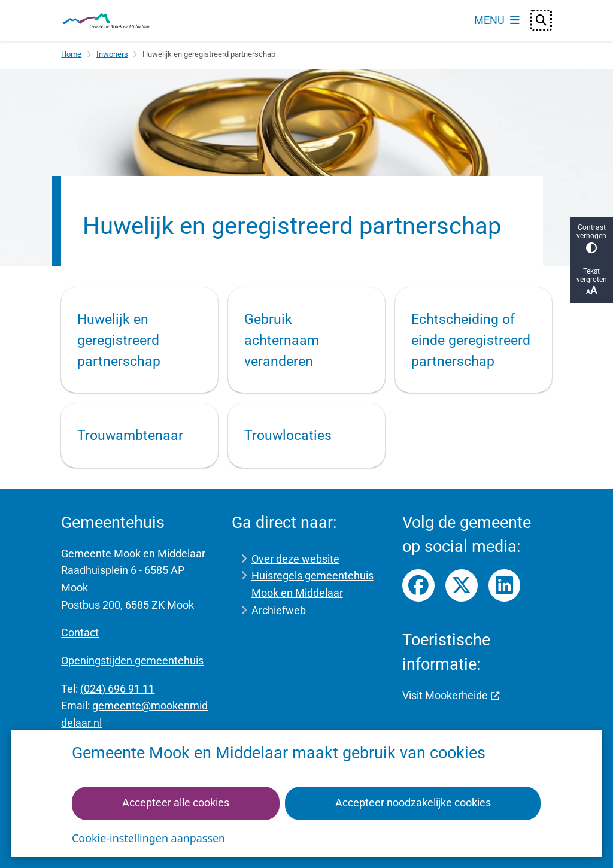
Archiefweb (279, 610)
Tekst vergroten (591, 282)
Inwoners (112, 54)
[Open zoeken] (541, 20)
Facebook (418, 585)
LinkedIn (505, 585)
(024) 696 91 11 (117, 689)
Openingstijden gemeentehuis (132, 661)
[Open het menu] (497, 20)
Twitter (462, 585)
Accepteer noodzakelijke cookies (413, 802)
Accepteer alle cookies (176, 802)
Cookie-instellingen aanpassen (148, 838)
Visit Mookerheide (451, 695)
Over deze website (295, 559)
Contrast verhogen (591, 239)
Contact (80, 632)
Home (71, 54)
